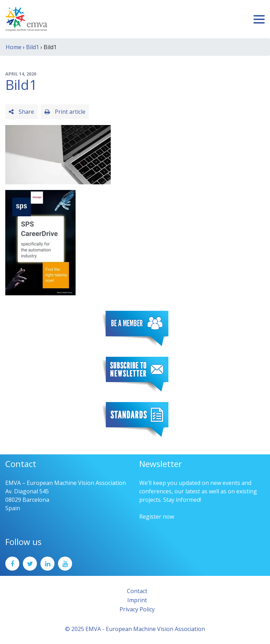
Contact (137, 591)
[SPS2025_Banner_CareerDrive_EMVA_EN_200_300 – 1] (40, 242)
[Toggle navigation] (259, 19)
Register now (157, 517)
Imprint (137, 600)
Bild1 (33, 47)
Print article (65, 112)
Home (14, 47)
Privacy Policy (137, 609)
